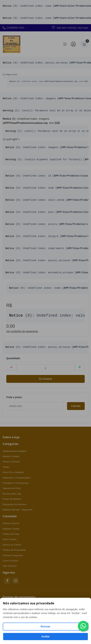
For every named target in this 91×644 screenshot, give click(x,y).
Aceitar (45, 636)
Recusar (45, 626)
